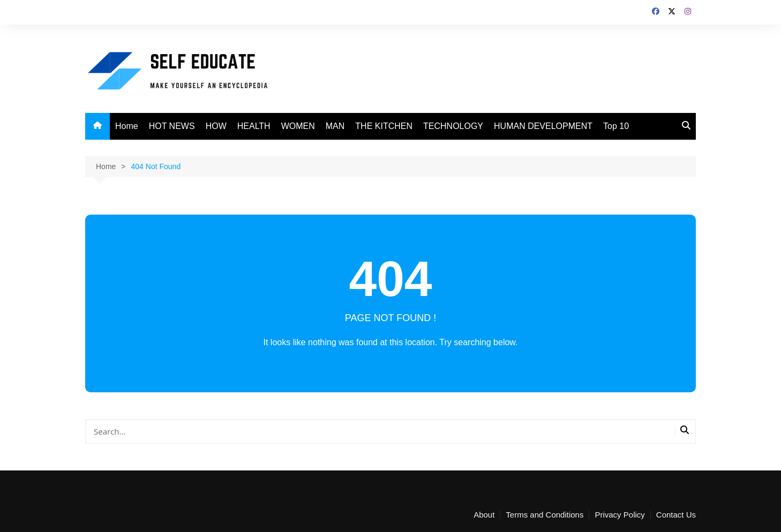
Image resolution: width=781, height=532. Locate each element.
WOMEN (298, 126)
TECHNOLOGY (453, 126)
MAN (335, 126)
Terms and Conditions (545, 515)
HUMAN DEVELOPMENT (543, 126)
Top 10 (616, 126)
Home (127, 126)
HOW (216, 126)
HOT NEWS (172, 126)
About (484, 515)
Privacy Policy (619, 515)
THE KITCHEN (384, 126)
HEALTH (254, 126)
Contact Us (676, 515)
